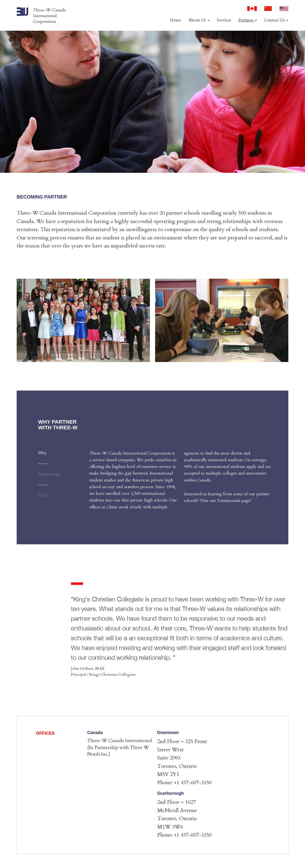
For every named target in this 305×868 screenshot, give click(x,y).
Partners (248, 20)
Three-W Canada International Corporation (49, 16)
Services (224, 20)
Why (42, 453)
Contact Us (276, 20)
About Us (199, 20)
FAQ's (44, 495)
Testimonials (49, 474)
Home (175, 20)
